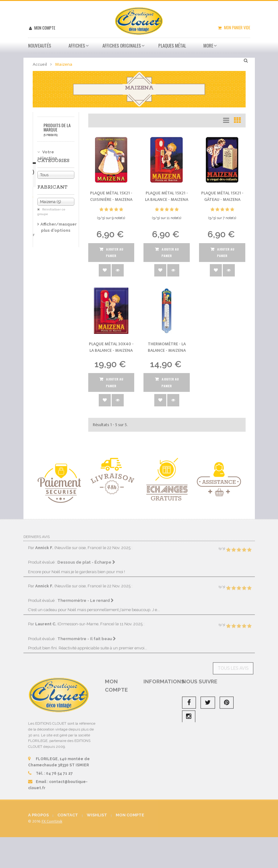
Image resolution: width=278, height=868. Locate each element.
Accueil (40, 64)
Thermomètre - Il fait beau (87, 633)
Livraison (158, 728)
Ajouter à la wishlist (105, 270)
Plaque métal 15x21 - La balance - (167, 196)
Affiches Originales (122, 45)
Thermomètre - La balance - (167, 347)
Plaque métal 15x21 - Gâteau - (222, 196)
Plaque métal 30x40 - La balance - (111, 347)
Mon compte (44, 28)
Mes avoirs (120, 715)
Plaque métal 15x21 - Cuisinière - (111, 196)
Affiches (77, 45)
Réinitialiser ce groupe (51, 212)
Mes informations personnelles (118, 742)
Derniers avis (37, 531)
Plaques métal (172, 45)
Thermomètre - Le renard (86, 595)
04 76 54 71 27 (59, 768)
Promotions (160, 694)
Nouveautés (40, 45)
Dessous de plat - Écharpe (86, 557)
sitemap (157, 797)
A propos (158, 776)
